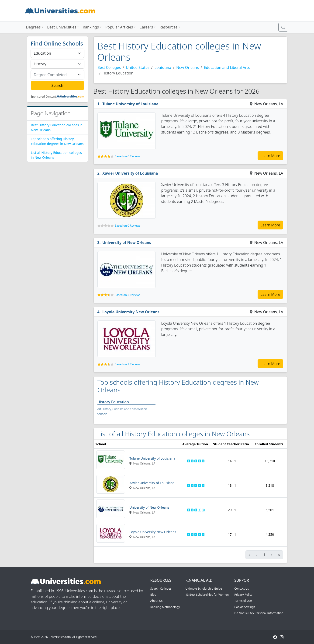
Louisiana (163, 67)
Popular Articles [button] (119, 27)
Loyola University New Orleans (131, 312)
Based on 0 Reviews (128, 226)
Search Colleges (161, 589)
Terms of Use (243, 601)
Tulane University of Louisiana (130, 104)
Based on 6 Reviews (128, 156)
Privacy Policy (243, 595)
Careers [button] (146, 27)
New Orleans (187, 67)
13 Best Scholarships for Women (207, 595)
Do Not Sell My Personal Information (259, 613)
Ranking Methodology (165, 607)
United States (138, 67)
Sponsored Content (43, 97)
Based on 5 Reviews (128, 295)
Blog (153, 595)
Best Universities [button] (62, 27)
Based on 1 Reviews (128, 364)
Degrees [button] (33, 27)
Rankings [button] (91, 27)
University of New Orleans (127, 243)
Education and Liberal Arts (227, 67)
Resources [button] (168, 27)
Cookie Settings (245, 607)
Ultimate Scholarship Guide (204, 589)
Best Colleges (109, 67)
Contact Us (242, 589)
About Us (157, 601)
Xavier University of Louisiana (130, 173)
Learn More (270, 156)
